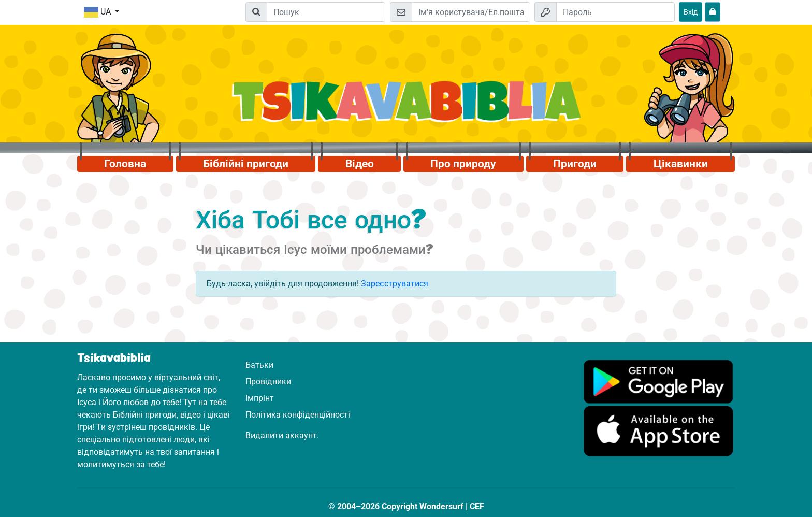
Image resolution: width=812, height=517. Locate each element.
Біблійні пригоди (246, 164)
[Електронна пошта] (471, 12)
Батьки (259, 365)
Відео (360, 164)
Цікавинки (681, 164)
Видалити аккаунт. (282, 435)
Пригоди (575, 164)
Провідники (268, 382)
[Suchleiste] (326, 12)
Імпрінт (260, 398)
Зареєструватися (395, 284)
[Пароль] (615, 12)
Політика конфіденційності (298, 415)
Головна (125, 164)
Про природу (463, 164)
